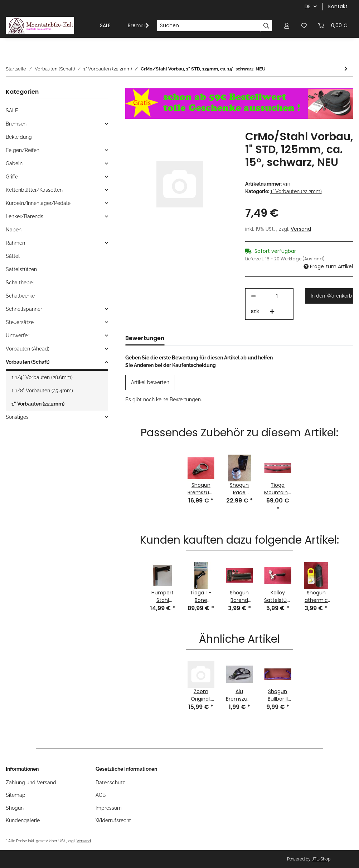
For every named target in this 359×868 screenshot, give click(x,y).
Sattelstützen (21, 269)
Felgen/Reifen (23, 150)
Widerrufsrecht (113, 820)
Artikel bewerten (150, 382)
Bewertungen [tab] (145, 338)
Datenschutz (110, 783)
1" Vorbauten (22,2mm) (296, 191)
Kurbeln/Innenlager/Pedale (38, 203)
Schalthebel (20, 283)
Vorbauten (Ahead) (28, 349)
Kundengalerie (23, 820)
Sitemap (16, 795)
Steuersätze (20, 322)
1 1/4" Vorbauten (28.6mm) (42, 377)
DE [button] (308, 6)
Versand (301, 229)
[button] (287, 26)
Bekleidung (19, 137)
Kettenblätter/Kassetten (34, 190)
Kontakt (338, 6)
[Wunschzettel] (304, 26)
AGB (101, 795)
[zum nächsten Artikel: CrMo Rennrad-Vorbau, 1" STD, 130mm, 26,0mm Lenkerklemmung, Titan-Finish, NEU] (346, 69)
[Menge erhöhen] (272, 312)
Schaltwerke (20, 296)
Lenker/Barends (25, 216)
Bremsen (16, 124)
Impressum (109, 808)
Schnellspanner (24, 309)
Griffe (12, 177)
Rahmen (15, 243)
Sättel (13, 256)
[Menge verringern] (253, 296)
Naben (14, 230)
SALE (12, 111)
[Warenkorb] (333, 26)
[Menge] (277, 296)
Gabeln (14, 163)
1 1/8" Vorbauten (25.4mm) (42, 391)
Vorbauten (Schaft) (28, 362)
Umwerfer (18, 335)
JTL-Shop (321, 859)
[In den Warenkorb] (329, 296)
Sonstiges (17, 417)
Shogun (15, 808)
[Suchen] (209, 26)
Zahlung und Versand (31, 783)
